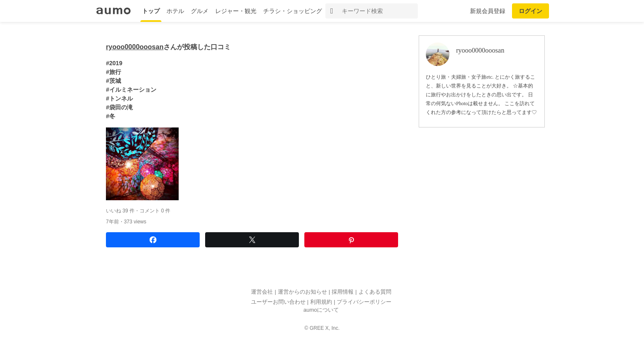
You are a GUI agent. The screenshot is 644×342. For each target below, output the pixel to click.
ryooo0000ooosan (135, 47)
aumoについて (321, 310)
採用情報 (343, 292)
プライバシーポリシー (364, 302)
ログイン (531, 11)
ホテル (175, 11)
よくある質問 (375, 292)
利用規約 (321, 302)
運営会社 (262, 292)
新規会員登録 (488, 11)
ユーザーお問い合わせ (278, 302)
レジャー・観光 (236, 11)
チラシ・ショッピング (293, 11)
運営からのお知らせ (302, 292)
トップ (151, 11)
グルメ (200, 11)
